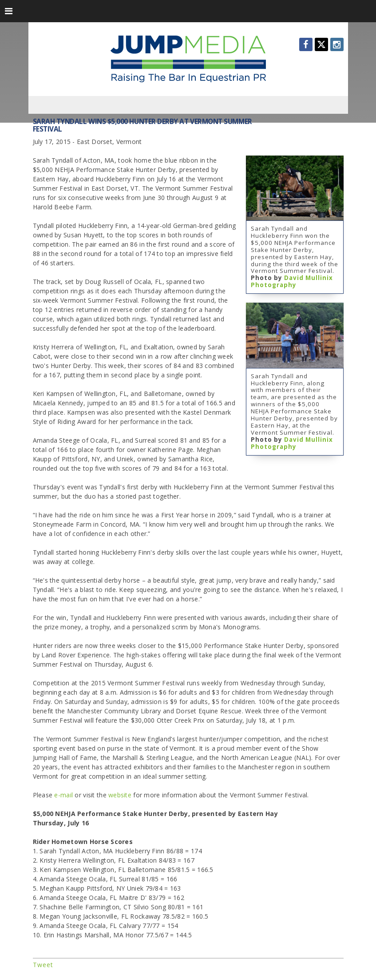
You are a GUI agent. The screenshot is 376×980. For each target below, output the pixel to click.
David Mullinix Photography (292, 281)
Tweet (43, 965)
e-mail (63, 795)
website (121, 795)
